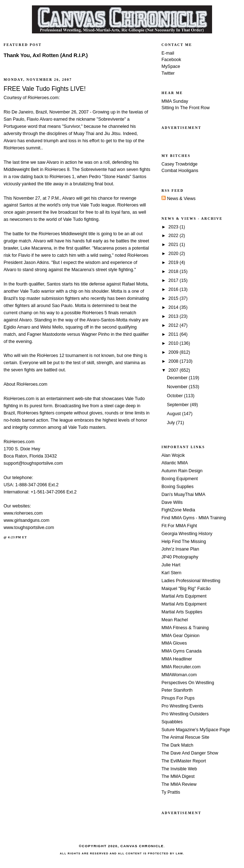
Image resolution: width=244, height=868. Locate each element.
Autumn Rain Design (182, 471)
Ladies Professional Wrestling (191, 581)
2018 (174, 271)
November (178, 387)
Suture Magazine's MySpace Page (196, 730)
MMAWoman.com (179, 675)
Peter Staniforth (177, 690)
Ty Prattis (171, 792)
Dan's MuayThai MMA (183, 495)
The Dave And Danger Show (190, 753)
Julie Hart (171, 565)
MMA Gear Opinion (180, 636)
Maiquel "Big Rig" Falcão (186, 589)
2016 (174, 289)
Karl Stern (171, 573)
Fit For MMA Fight (179, 526)
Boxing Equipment (180, 479)
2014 (174, 307)
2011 (174, 334)
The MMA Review (179, 784)
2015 (174, 298)
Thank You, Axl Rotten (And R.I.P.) (46, 55)
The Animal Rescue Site (185, 737)
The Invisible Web (179, 769)
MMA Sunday (175, 101)
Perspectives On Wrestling (188, 683)
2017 (174, 280)
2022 (174, 236)
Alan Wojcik (173, 455)
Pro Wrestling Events (182, 706)
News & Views (179, 199)
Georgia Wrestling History (187, 534)
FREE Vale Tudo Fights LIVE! (45, 89)
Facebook (171, 60)
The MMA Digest (178, 776)
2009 (174, 352)
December (178, 378)
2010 (174, 343)
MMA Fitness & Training (185, 628)
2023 (174, 227)
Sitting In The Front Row (186, 108)
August (174, 414)
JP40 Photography (180, 557)
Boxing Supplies (177, 487)
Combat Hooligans (180, 171)
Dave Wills (172, 502)
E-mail (168, 53)
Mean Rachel (175, 620)
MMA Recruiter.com (181, 667)
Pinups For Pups (178, 698)
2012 (174, 325)
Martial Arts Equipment (184, 596)
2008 (174, 361)
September (178, 405)
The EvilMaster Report (184, 761)
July (172, 423)
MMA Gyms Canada (182, 651)
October (175, 396)
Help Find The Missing (184, 542)
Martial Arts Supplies (182, 612)
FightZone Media (178, 510)
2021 (174, 245)
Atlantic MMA (175, 463)
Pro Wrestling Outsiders (185, 714)
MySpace (171, 66)
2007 (174, 370)
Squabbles (172, 722)
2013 (174, 316)
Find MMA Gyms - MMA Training (194, 518)
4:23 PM (15, 537)
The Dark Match (177, 745)
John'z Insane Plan (180, 549)
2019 (174, 263)
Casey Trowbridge (180, 164)
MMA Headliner (177, 659)
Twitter (168, 73)
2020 (174, 254)
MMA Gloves (174, 643)
